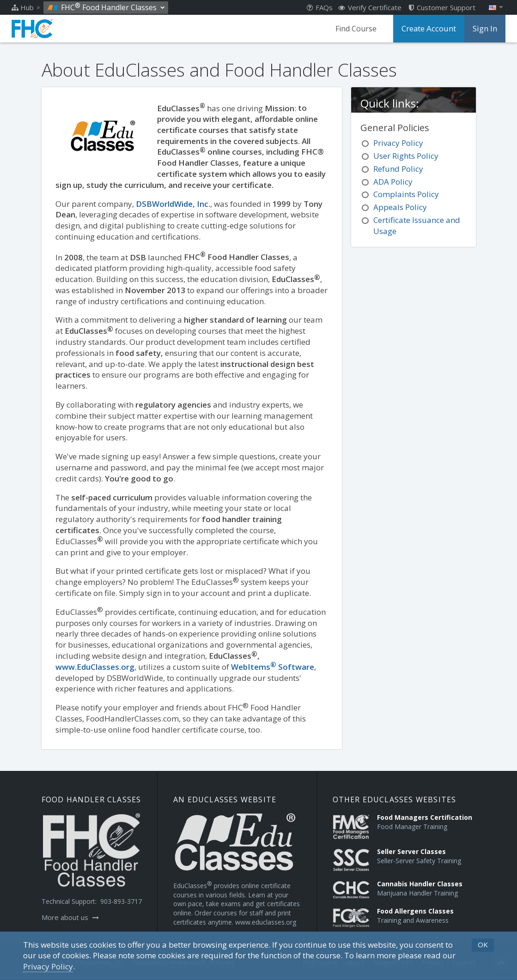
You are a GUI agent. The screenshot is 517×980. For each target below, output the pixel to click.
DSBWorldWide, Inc (172, 204)
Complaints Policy (406, 194)
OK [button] (483, 944)
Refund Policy (398, 169)
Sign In (485, 29)
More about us (70, 917)
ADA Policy (393, 182)
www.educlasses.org (266, 922)
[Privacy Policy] (48, 967)
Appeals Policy (400, 207)
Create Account (430, 29)
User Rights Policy (406, 156)
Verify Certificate (370, 7)
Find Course (358, 29)
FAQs (320, 7)
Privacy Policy (398, 143)
